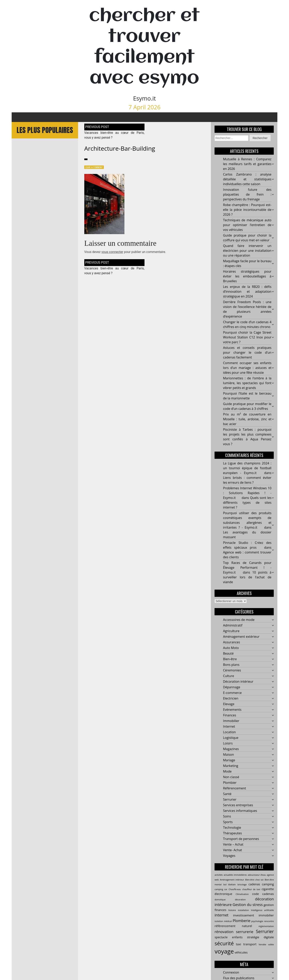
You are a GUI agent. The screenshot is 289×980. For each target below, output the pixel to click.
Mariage (229, 760)
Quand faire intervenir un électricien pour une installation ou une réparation (247, 251)
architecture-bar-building (120, 149)
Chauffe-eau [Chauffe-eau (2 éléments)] (235, 890)
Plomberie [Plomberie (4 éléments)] (242, 921)
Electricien (231, 699)
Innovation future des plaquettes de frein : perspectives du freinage (247, 195)
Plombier (230, 783)
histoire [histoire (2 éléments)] (232, 910)
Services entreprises (238, 805)
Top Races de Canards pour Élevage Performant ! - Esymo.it (247, 568)
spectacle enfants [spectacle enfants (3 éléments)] (228, 937)
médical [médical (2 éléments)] (228, 921)
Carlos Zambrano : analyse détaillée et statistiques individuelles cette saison (247, 179)
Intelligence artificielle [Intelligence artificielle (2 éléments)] (263, 910)
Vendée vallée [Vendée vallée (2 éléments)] (266, 944)
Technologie (232, 828)
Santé (227, 794)
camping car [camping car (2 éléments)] (221, 890)
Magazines (231, 749)
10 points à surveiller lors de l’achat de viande (247, 577)
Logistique (231, 738)
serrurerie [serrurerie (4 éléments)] (245, 932)
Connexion (231, 973)
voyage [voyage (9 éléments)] (224, 952)
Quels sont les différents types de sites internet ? (247, 503)
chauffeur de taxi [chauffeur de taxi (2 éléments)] (251, 890)
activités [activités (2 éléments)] (219, 875)
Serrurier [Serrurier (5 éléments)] (265, 931)
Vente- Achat (233, 850)
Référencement (235, 788)
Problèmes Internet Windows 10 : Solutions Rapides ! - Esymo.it (247, 493)
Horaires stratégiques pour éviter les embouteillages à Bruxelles (247, 276)
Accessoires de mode (239, 620)
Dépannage (232, 687)
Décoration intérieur (238, 682)
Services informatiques (240, 811)
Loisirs (228, 743)
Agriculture (231, 631)
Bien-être (230, 659)
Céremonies (232, 670)
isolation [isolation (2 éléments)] (219, 921)
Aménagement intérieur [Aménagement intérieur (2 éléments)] (232, 880)
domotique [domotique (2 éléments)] (220, 900)
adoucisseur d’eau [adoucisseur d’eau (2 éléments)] (257, 875)
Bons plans (231, 665)
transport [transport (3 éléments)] (250, 944)
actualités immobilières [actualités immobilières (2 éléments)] (235, 875)
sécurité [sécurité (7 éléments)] (224, 943)
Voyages (229, 856)
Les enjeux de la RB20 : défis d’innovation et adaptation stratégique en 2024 (247, 292)
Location (229, 732)
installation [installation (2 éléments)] (243, 910)
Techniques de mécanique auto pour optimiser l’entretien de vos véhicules (247, 225)
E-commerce (232, 693)
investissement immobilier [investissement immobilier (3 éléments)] (253, 915)
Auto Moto (231, 648)
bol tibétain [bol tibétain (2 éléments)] (229, 885)
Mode (227, 772)
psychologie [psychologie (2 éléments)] (257, 921)
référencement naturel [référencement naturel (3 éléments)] (233, 926)
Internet (229, 727)
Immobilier (231, 721)
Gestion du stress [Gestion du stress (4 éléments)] (248, 905)
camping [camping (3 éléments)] (268, 884)
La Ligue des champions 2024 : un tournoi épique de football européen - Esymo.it (247, 468)
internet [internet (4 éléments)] (221, 915)
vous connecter (112, 252)
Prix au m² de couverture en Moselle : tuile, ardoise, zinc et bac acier (247, 419)
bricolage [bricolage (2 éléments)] (242, 885)
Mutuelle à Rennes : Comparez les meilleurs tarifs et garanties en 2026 (247, 164)
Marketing (230, 766)
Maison (228, 755)
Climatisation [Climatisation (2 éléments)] (242, 894)
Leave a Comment (94, 167)
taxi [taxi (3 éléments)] (239, 944)
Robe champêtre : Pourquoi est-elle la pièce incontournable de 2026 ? (247, 210)
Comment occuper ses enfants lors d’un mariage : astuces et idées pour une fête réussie (247, 368)
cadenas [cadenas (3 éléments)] (254, 884)
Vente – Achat (233, 845)
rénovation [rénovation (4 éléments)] (224, 932)
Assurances (232, 642)
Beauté (228, 654)
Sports (228, 822)
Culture (228, 676)
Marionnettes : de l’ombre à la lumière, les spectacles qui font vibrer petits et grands (247, 383)
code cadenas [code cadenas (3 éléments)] (263, 894)
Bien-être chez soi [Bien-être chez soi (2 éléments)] (254, 880)
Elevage (229, 704)
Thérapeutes (232, 833)
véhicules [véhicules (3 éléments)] (241, 953)
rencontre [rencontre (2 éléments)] (269, 921)
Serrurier (230, 800)
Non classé (231, 777)
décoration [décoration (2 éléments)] (240, 900)
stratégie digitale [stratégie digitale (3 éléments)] (261, 937)
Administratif (233, 626)
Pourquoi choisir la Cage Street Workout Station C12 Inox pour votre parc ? (247, 337)
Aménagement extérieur (241, 637)
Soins (227, 816)
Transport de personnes (241, 839)
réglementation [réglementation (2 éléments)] (266, 926)
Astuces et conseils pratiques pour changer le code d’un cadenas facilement (247, 353)
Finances (229, 715)
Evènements (232, 710)
